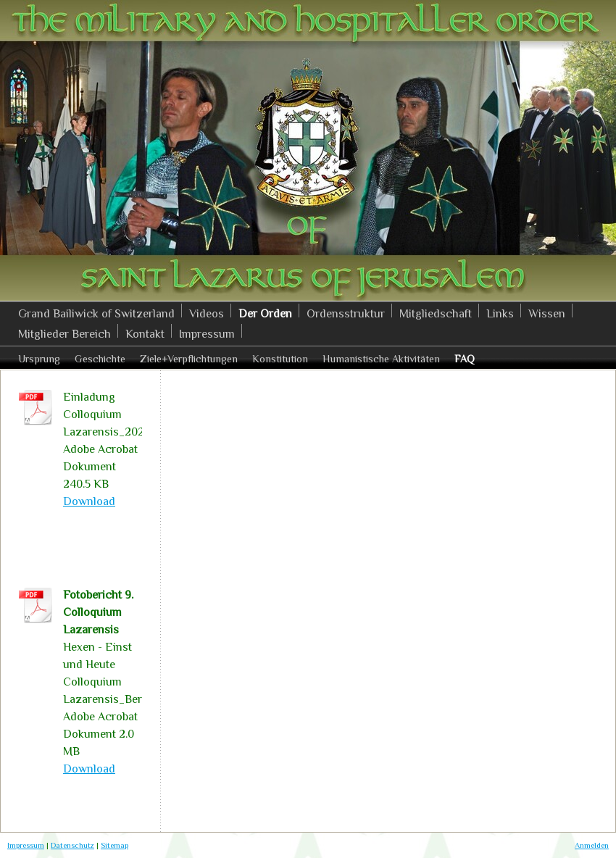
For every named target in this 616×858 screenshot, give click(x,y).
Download (89, 501)
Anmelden (592, 845)
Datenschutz (72, 845)
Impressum (26, 845)
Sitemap (115, 845)
